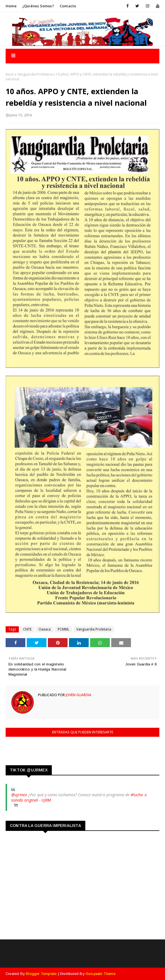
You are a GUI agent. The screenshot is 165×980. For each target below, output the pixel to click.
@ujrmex (19, 795)
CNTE (27, 629)
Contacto (68, 6)
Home (11, 6)
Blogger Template (41, 974)
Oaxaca (45, 629)
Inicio (10, 74)
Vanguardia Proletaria (35, 74)
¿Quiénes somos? (38, 6)
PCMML (63, 629)
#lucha (137, 795)
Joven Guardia (78, 695)
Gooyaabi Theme (101, 974)
